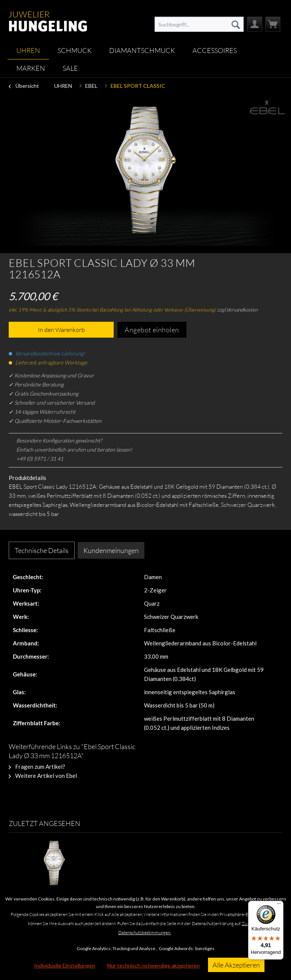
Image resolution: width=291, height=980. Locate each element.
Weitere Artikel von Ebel (43, 776)
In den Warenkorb (61, 330)
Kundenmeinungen (111, 550)
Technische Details (42, 550)
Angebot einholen (152, 330)
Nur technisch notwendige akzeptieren (153, 965)
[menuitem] (199, 24)
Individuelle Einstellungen (65, 965)
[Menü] (279, 905)
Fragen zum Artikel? (37, 767)
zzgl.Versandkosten (237, 310)
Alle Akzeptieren (236, 965)
